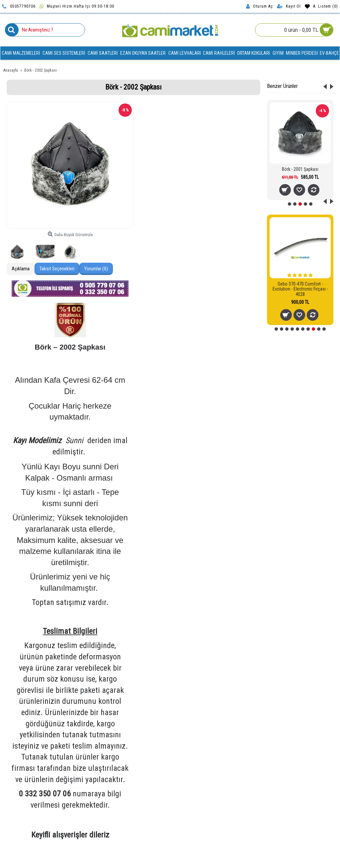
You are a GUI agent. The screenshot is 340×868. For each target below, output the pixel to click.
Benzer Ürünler (282, 86)
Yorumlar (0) (96, 269)
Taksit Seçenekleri (57, 269)
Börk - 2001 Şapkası (300, 169)
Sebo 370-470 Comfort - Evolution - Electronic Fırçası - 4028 (300, 289)
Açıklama (21, 269)
